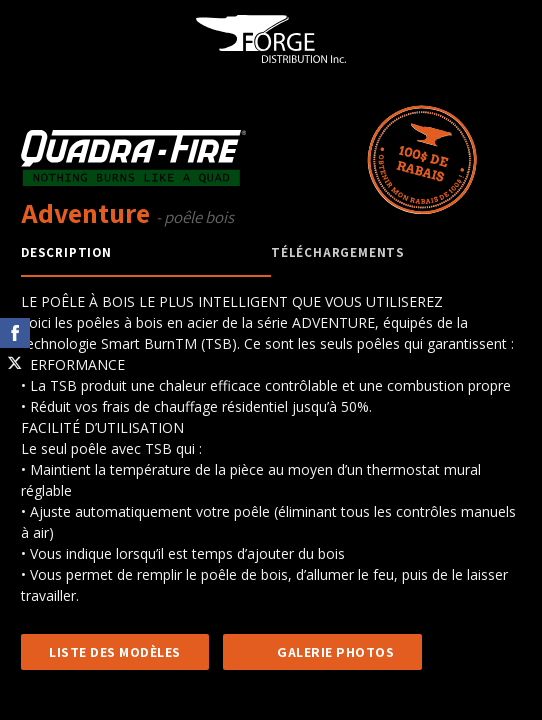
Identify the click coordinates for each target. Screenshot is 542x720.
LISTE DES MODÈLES (115, 652)
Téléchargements (338, 252)
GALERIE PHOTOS (335, 652)
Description (66, 252)
